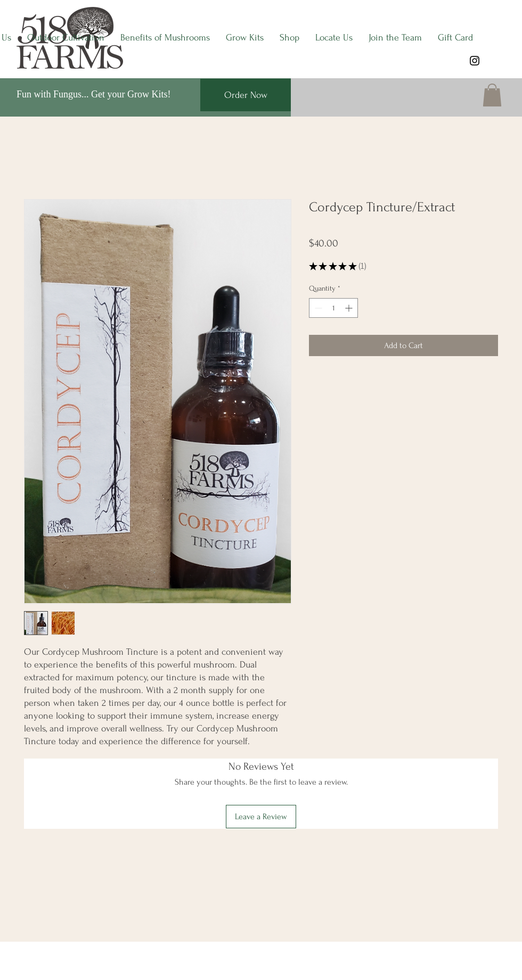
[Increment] (350, 308)
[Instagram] (475, 61)
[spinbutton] (333, 308)
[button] (492, 95)
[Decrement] (317, 308)
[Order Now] (246, 95)
